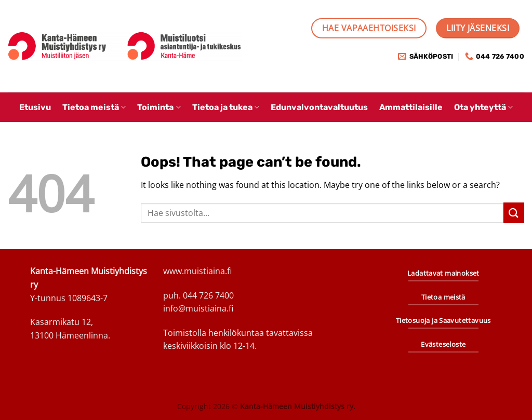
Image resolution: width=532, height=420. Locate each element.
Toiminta (159, 107)
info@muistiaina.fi (198, 308)
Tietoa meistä (94, 107)
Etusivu (35, 107)
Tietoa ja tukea (226, 107)
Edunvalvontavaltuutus (319, 107)
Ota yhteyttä (483, 107)
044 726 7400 (208, 295)
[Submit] (514, 213)
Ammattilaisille (411, 107)
